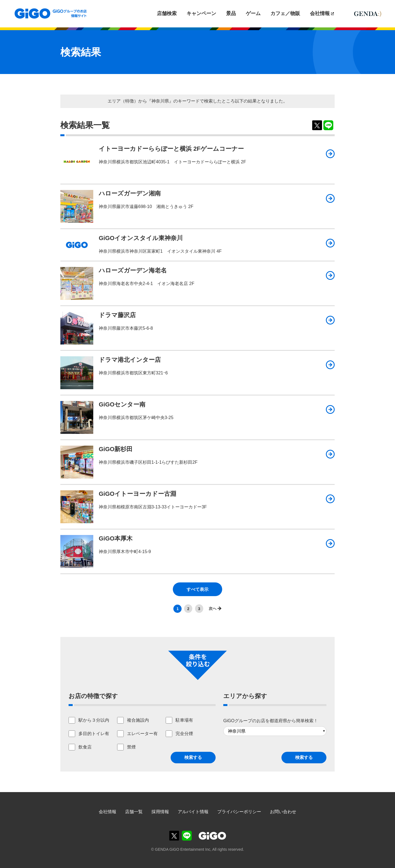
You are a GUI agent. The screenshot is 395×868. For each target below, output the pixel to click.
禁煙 (131, 747)
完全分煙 (184, 734)
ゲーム (253, 13)
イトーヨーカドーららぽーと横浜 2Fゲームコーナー (171, 149)
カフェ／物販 (285, 13)
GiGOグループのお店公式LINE (187, 836)
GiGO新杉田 (116, 449)
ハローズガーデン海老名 (133, 270)
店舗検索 (167, 13)
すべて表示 (198, 589)
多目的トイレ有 (94, 734)
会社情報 (320, 13)
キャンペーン (201, 13)
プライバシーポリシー (239, 812)
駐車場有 (184, 720)
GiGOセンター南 (122, 404)
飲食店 (85, 747)
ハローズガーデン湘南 (130, 193)
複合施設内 (138, 720)
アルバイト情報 (193, 812)
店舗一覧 (134, 812)
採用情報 (160, 812)
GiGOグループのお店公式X (174, 836)
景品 (231, 13)
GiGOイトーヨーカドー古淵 (137, 494)
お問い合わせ (283, 812)
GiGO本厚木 (116, 538)
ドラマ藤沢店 (117, 315)
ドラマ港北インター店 (130, 360)
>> (214, 609)
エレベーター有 (142, 734)
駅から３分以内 (94, 720)
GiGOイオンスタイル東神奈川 (141, 238)
